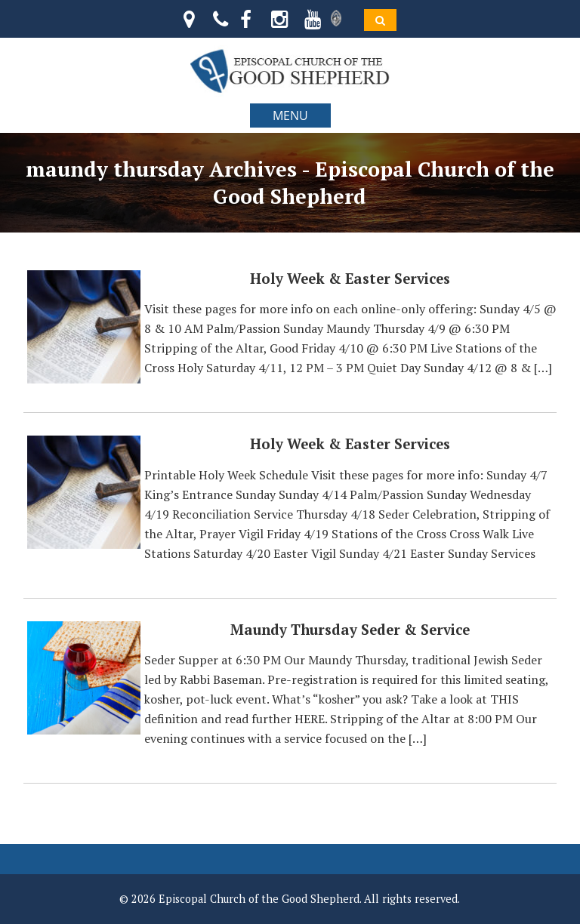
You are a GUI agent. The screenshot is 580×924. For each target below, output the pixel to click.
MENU (290, 115)
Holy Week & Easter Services (350, 279)
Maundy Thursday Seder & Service (350, 630)
